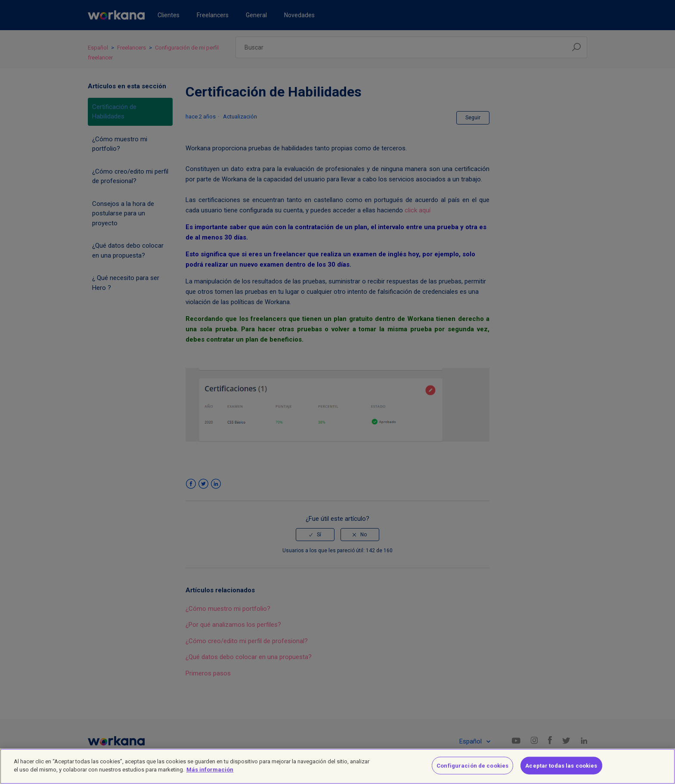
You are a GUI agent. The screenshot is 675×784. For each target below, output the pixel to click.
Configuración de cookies (472, 770)
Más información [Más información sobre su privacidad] (210, 775)
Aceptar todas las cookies (561, 770)
